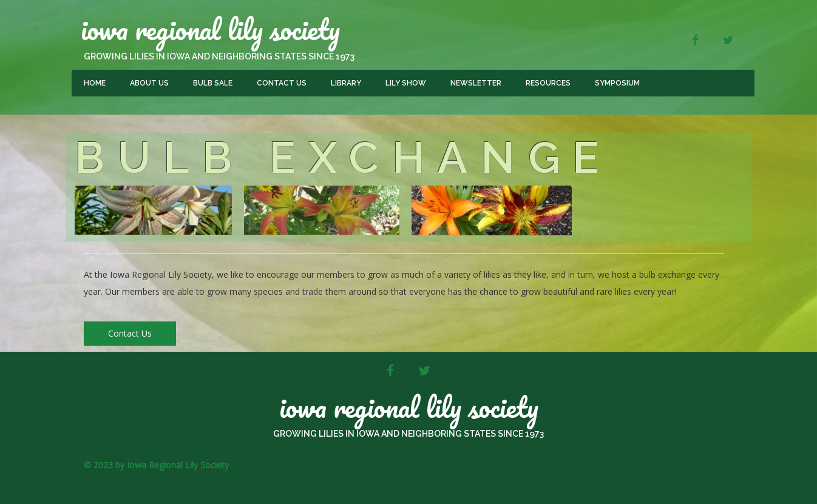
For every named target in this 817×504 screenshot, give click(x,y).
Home (95, 83)
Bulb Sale (213, 83)
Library (346, 83)
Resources (548, 83)
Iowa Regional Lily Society (210, 29)
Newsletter (476, 83)
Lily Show (406, 83)
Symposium (617, 83)
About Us (149, 83)
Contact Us (282, 83)
